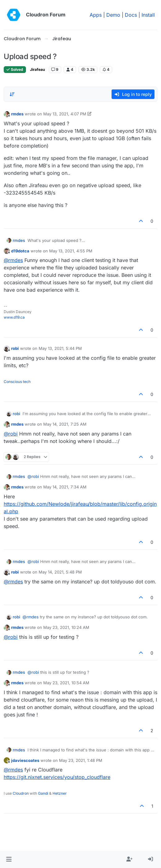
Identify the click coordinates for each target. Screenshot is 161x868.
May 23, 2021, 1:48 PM (81, 760)
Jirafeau (37, 69)
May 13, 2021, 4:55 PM (71, 251)
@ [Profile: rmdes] (13, 260)
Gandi (43, 793)
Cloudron (21, 793)
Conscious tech (17, 382)
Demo (113, 15)
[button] (9, 859)
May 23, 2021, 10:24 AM (66, 627)
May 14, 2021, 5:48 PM (60, 572)
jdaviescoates (25, 760)
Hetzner (60, 793)
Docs (131, 15)
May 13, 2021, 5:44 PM (60, 348)
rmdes (17, 114)
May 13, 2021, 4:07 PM (65, 114)
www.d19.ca (14, 317)
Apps (96, 15)
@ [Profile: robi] (11, 434)
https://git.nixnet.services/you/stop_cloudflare (57, 777)
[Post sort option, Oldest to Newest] (12, 94)
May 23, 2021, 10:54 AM (66, 683)
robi (15, 348)
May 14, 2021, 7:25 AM (65, 424)
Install (148, 15)
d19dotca (20, 251)
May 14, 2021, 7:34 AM (65, 487)
